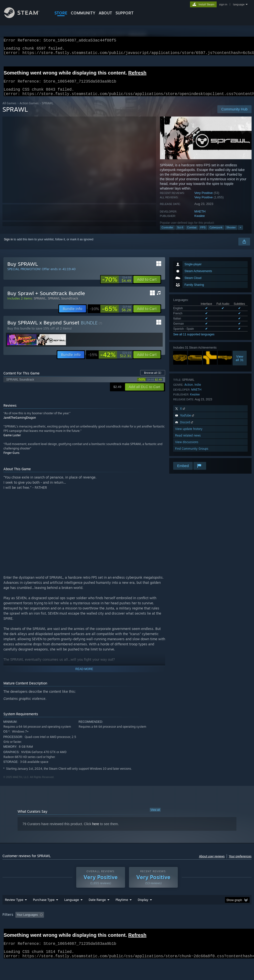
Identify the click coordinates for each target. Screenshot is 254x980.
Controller (168, 233)
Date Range (97, 905)
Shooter (231, 233)
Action (189, 390)
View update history (189, 435)
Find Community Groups (192, 454)
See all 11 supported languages (194, 340)
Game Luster (12, 441)
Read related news (188, 441)
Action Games (29, 109)
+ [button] (240, 233)
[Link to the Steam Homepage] (25, 17)
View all (155, 816)
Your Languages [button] (27, 921)
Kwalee (200, 222)
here (96, 830)
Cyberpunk (216, 233)
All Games (9, 109)
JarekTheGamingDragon (20, 423)
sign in (223, 4)
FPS (203, 233)
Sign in (8, 245)
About (105, 13)
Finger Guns (11, 459)
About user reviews (212, 862)
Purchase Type (44, 905)
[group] (127, 921)
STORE (61, 13)
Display (143, 905)
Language (72, 905)
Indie (198, 390)
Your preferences (240, 862)
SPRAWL (40, 304)
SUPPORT (125, 13)
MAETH (200, 217)
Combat (192, 233)
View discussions (187, 448)
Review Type (14, 905)
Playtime (122, 905)
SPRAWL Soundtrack (63, 304)
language (239, 4)
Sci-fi (180, 233)
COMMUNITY (83, 13)
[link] (117, 285)
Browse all (153, 379)
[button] (147, 285)
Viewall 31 (240, 364)
